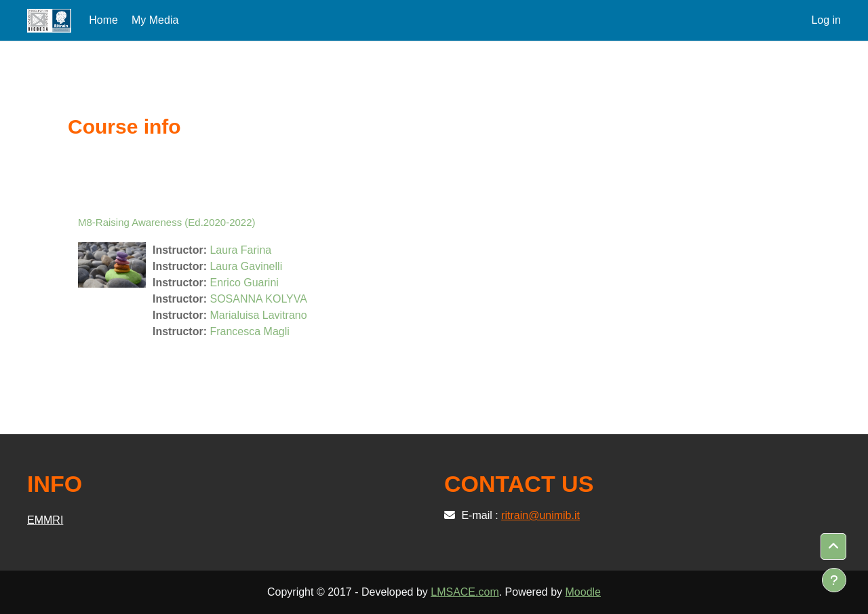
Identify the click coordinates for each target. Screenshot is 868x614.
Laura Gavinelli (246, 266)
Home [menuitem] (103, 20)
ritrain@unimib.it (540, 515)
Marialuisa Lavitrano (258, 315)
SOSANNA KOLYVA (258, 299)
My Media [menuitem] (155, 20)
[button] (833, 547)
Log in (826, 20)
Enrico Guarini (244, 283)
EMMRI (45, 520)
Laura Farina (240, 250)
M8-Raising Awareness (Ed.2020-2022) (167, 222)
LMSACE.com (465, 592)
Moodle (583, 592)
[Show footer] (834, 580)
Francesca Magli (249, 331)
